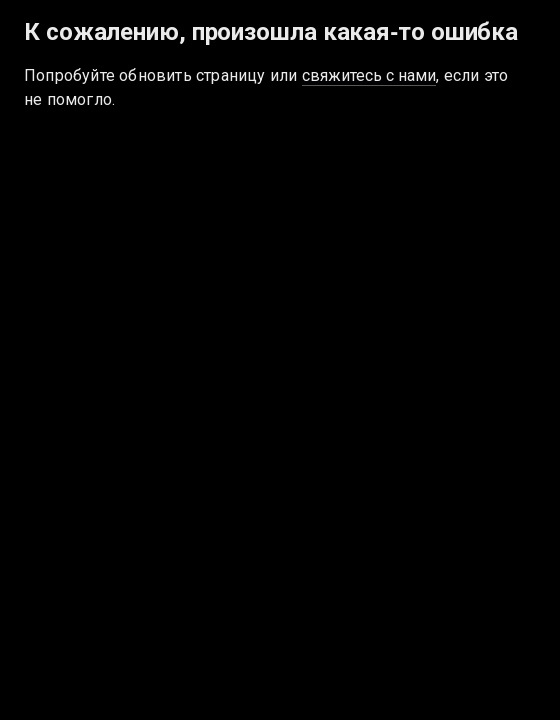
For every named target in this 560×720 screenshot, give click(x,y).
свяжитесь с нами (369, 75)
